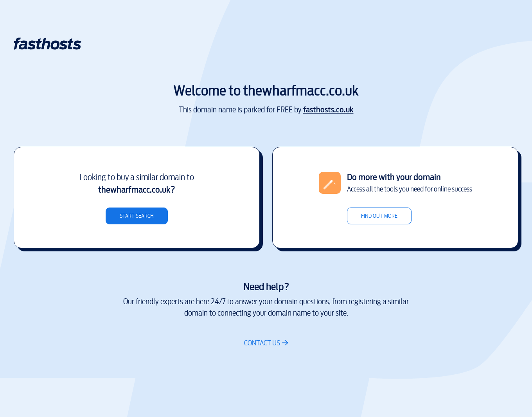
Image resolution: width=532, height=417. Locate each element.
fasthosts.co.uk (328, 110)
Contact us (262, 343)
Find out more (379, 216)
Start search (137, 216)
